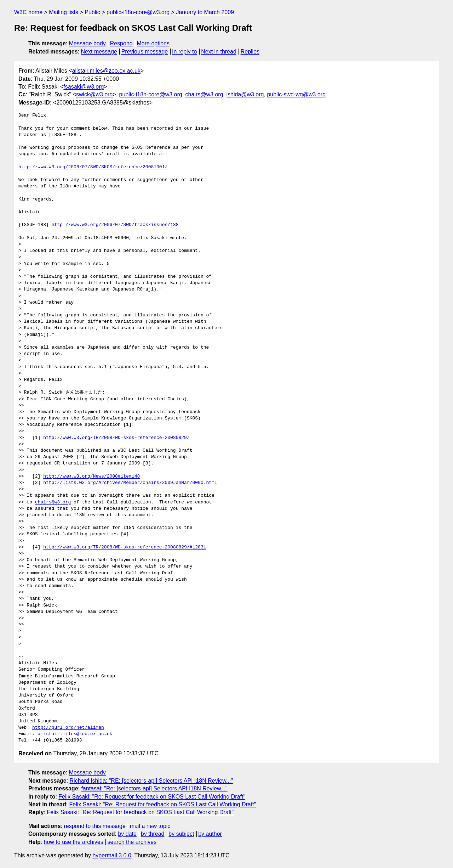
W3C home (28, 12)
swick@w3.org (94, 94)
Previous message (145, 52)
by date (127, 834)
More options (153, 43)
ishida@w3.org (245, 94)
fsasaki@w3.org (84, 87)
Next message (99, 52)
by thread (153, 834)
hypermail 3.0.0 (112, 855)
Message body (87, 43)
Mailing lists (64, 12)
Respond (121, 43)
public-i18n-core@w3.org (138, 12)
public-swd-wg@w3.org (296, 94)
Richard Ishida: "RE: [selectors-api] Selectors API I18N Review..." (151, 781)
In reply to (184, 52)
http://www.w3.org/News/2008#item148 (91, 477)
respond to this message (94, 826)
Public (92, 12)
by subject (181, 834)
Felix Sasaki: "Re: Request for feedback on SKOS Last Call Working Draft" (152, 797)
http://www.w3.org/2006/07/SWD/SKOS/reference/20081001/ (93, 167)
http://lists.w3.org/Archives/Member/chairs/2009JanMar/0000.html (130, 483)
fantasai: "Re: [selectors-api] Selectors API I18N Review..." (154, 788)
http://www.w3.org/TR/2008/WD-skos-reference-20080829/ (116, 438)
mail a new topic (150, 826)
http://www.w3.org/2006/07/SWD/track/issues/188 (115, 225)
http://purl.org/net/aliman (68, 728)
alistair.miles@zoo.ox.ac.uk (106, 71)
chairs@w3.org (204, 94)
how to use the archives (74, 842)
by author (210, 834)
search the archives (132, 842)
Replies (250, 52)
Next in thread (219, 52)
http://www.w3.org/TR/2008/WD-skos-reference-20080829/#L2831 (125, 547)
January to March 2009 (205, 12)
